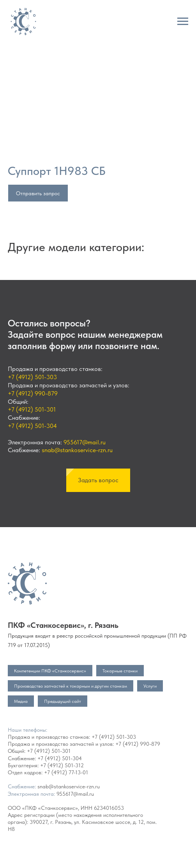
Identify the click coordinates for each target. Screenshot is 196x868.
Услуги (150, 686)
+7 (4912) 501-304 (32, 426)
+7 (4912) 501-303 (32, 377)
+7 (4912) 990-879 (33, 393)
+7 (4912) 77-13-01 (66, 772)
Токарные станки (120, 671)
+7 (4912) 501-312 (62, 765)
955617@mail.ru (85, 442)
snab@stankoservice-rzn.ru (77, 450)
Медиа (21, 701)
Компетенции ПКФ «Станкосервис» (50, 671)
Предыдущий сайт (63, 701)
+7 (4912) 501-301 (32, 409)
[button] (98, 480)
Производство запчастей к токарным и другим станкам (71, 686)
